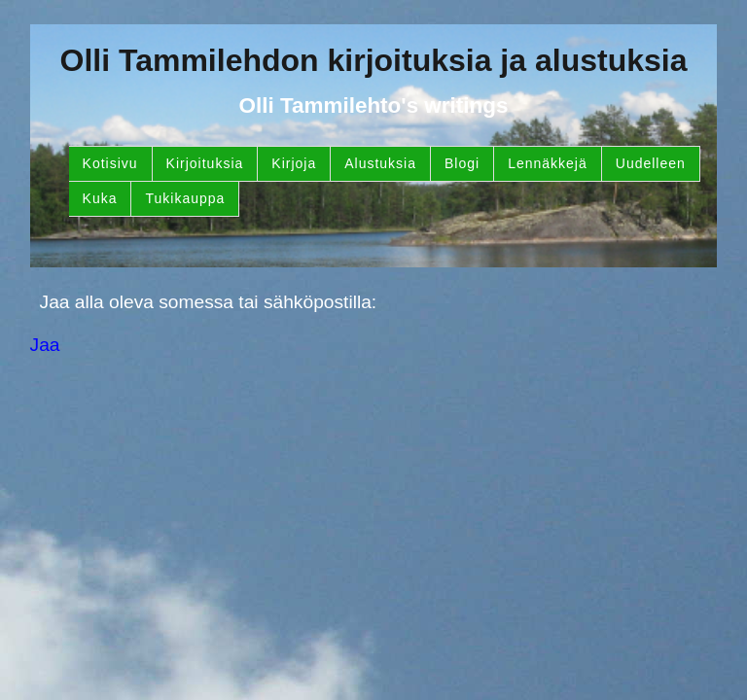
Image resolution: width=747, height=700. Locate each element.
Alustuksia (380, 163)
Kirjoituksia (205, 163)
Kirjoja (294, 163)
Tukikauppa (185, 198)
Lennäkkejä (548, 163)
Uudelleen (651, 163)
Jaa (45, 345)
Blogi (462, 163)
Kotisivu (110, 163)
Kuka (100, 198)
